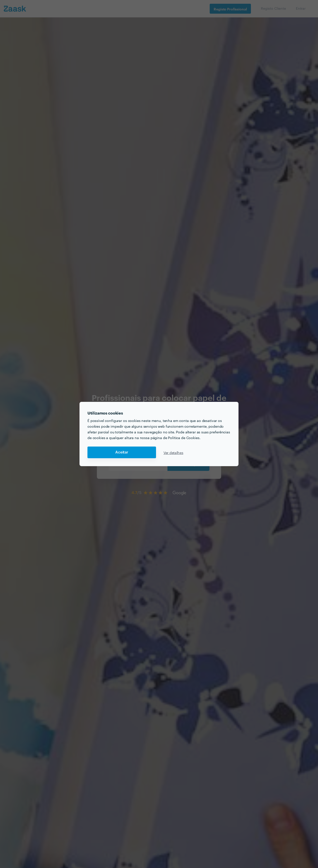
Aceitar (122, 452)
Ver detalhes (173, 453)
